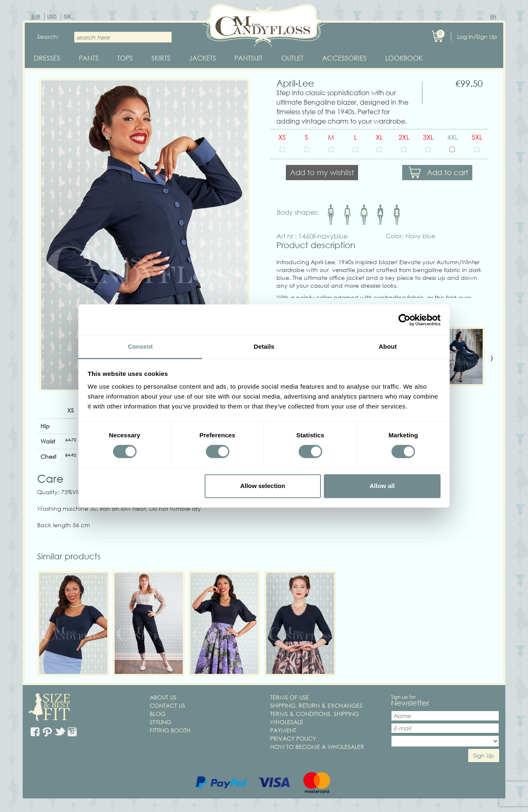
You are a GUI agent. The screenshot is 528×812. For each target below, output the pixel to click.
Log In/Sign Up (477, 36)
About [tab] (388, 346)
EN (493, 17)
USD (52, 17)
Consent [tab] (140, 346)
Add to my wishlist (322, 173)
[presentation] (492, 358)
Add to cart (448, 173)
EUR (36, 17)
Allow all (382, 486)
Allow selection (263, 486)
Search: (48, 36)
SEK (67, 17)
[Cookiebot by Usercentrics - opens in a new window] (404, 320)
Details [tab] (264, 346)
